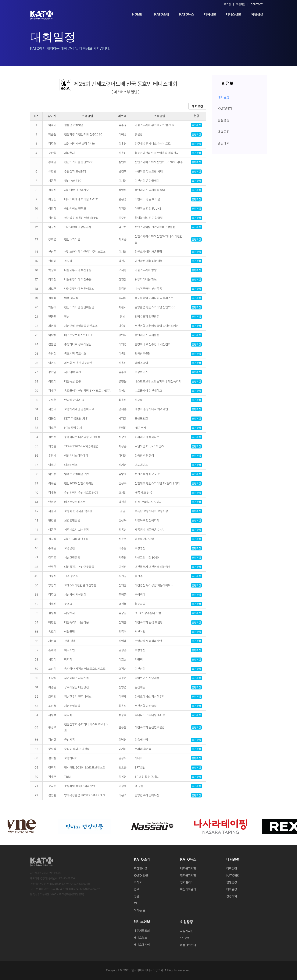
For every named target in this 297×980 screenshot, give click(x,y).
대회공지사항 (188, 868)
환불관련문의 (188, 945)
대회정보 (210, 14)
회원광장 (257, 14)
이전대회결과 (188, 889)
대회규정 (232, 889)
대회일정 (232, 868)
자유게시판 (187, 931)
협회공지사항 (188, 875)
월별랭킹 (232, 882)
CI (135, 903)
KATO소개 (162, 14)
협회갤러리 (187, 882)
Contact (257, 4)
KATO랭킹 (233, 875)
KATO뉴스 (187, 14)
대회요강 (197, 106)
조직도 (138, 882)
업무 (137, 889)
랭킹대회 (232, 896)
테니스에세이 (142, 945)
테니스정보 (234, 14)
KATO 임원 (141, 875)
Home (137, 14)
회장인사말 (141, 868)
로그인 (227, 4)
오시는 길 (140, 910)
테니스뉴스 (141, 938)
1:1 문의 (185, 938)
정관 (137, 896)
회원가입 (241, 4)
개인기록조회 (142, 931)
